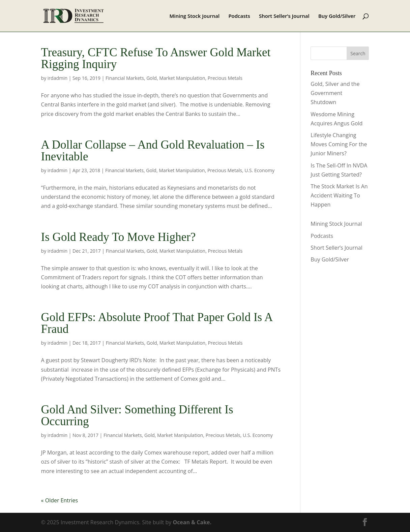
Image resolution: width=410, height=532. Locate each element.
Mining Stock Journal (194, 16)
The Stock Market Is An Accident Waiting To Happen (339, 195)
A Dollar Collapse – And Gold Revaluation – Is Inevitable (153, 151)
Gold (152, 78)
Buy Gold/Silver (337, 16)
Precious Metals (225, 78)
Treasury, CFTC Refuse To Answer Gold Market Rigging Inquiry (156, 58)
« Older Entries (60, 500)
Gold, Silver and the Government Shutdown (335, 93)
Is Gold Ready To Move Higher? (119, 237)
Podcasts (239, 16)
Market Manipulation (182, 78)
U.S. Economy (259, 170)
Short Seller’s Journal (284, 16)
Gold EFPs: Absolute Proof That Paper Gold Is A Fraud (157, 323)
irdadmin (57, 78)
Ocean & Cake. (192, 522)
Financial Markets (125, 78)
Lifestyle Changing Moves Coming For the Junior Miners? (339, 144)
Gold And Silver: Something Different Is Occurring (137, 415)
